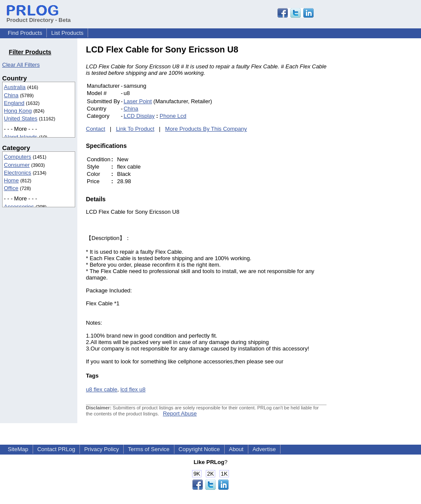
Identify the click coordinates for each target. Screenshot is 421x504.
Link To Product (135, 129)
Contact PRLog (56, 449)
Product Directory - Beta (39, 17)
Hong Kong (18, 111)
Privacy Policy (102, 449)
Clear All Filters (21, 65)
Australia (15, 87)
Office (11, 188)
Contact (96, 129)
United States (21, 118)
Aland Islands (21, 137)
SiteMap (18, 449)
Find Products (25, 33)
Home (11, 180)
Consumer (17, 165)
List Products (67, 33)
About (236, 449)
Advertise (264, 449)
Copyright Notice (199, 449)
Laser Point (138, 101)
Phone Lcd (173, 116)
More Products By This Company (206, 129)
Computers (18, 157)
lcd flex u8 (133, 389)
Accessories (19, 207)
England (14, 103)
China (11, 95)
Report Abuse (180, 413)
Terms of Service (149, 449)
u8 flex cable (102, 389)
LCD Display (139, 116)
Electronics (18, 173)
